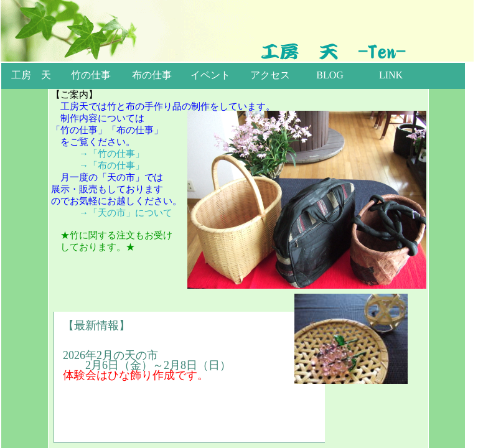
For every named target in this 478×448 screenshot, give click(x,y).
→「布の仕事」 (112, 166)
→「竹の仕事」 (112, 154)
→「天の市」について (126, 213)
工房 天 (31, 75)
